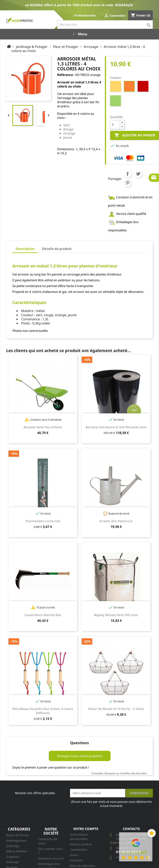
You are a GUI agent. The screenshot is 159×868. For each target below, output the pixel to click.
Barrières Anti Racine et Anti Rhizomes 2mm (116, 427)
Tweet (138, 174)
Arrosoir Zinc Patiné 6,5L (116, 521)
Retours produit (81, 844)
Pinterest (128, 183)
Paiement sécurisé (51, 858)
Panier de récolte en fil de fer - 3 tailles (116, 709)
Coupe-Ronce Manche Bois (43, 615)
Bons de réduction (83, 866)
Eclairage (13, 862)
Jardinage (13, 846)
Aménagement (16, 840)
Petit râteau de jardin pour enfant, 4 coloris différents (43, 711)
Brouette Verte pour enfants (43, 427)
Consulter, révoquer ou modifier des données (119, 773)
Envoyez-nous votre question (80, 756)
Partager (128, 174)
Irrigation (13, 857)
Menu (79, 34)
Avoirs (74, 855)
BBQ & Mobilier (17, 851)
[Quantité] (115, 125)
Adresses (76, 860)
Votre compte (86, 829)
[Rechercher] (105, 25)
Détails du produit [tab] (57, 249)
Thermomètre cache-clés (43, 521)
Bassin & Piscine (17, 835)
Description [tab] (25, 249)
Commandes (79, 850)
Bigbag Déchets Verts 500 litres (116, 615)
